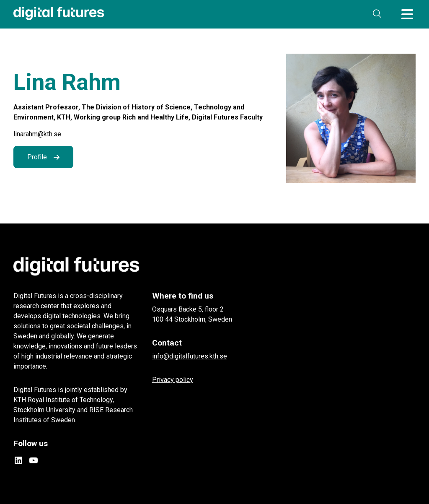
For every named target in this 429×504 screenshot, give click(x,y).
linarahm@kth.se (37, 134)
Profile (37, 157)
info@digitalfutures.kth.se (190, 356)
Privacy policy (173, 380)
